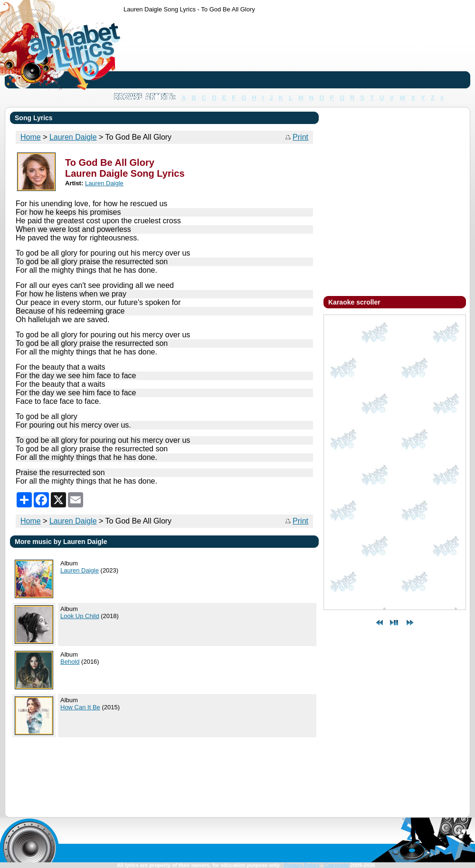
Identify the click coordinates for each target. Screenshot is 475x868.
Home (31, 521)
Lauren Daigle (73, 521)
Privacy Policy (302, 865)
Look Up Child (80, 616)
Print (300, 137)
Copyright (336, 865)
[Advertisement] (153, 52)
